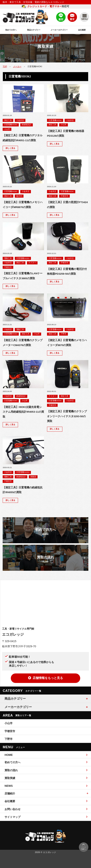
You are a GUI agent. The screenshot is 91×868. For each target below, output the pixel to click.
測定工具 (8, 120)
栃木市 (19, 196)
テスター (32, 263)
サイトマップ (46, 817)
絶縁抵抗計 (27, 125)
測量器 (33, 477)
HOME (46, 755)
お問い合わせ (46, 809)
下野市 (64, 334)
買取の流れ (46, 770)
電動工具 (8, 258)
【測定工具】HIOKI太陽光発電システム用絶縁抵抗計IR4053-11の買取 (23, 412)
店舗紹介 (10, 793)
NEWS (46, 786)
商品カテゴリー (34, 30)
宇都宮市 (64, 196)
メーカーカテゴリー (59, 30)
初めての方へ (11, 30)
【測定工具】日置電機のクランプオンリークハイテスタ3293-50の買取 (67, 416)
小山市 (7, 129)
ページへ (83, 847)
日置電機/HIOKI (11, 125)
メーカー (17, 66)
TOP (5, 66)
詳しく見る (10, 148)
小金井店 (20, 120)
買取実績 (46, 778)
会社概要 (82, 30)
